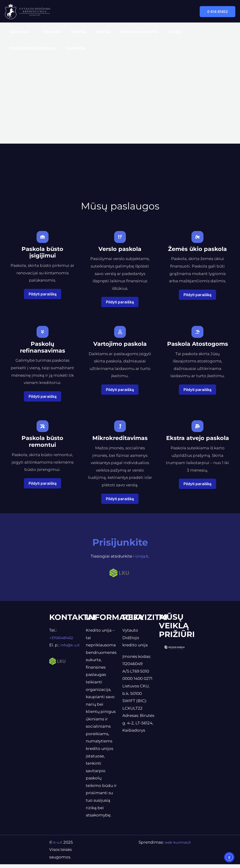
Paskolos (50, 32)
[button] (217, 12)
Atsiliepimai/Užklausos (205, 32)
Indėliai (75, 32)
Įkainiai (98, 32)
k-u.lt (59, 846)
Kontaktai (19, 48)
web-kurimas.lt (176, 846)
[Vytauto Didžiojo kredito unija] (27, 11)
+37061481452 (63, 641)
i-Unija (167, 32)
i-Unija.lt (141, 560)
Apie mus (19, 32)
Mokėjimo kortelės (133, 32)
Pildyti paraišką (43, 295)
